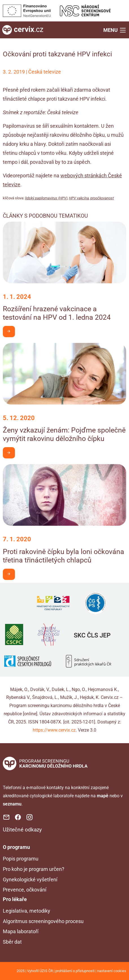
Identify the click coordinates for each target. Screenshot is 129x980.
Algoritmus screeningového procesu (43, 921)
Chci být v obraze (11, 331)
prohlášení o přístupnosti (75, 971)
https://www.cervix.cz (54, 730)
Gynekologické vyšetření (30, 879)
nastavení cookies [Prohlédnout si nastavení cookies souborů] (112, 971)
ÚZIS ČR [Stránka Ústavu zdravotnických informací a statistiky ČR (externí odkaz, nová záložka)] (46, 971)
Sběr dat (12, 942)
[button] (115, 30)
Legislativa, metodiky (27, 911)
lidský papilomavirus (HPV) (46, 198)
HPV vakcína (79, 198)
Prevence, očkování (25, 890)
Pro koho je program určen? (34, 869)
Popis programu (21, 859)
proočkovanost (102, 198)
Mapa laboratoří (21, 931)
